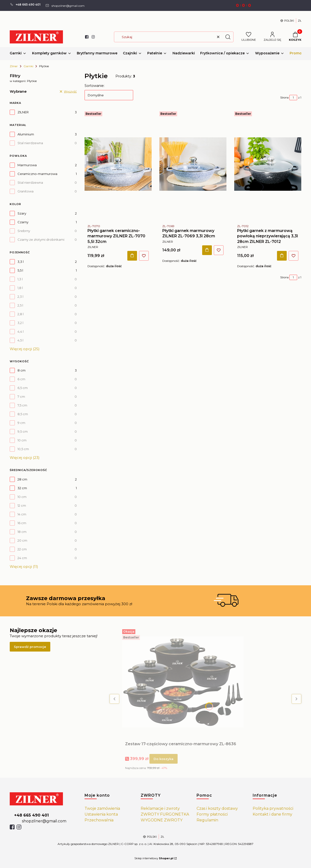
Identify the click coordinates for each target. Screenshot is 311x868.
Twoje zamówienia (102, 808)
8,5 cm (23, 414)
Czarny (23, 222)
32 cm (22, 488)
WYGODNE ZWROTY (162, 820)
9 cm (21, 423)
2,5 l (20, 305)
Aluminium (26, 134)
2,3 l (20, 297)
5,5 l (20, 270)
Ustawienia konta (101, 814)
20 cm (22, 540)
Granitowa (26, 191)
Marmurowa (27, 165)
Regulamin (207, 820)
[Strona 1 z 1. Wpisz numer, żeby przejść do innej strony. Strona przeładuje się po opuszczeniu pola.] (293, 98)
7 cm (21, 397)
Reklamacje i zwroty (160, 808)
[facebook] (12, 827)
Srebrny (24, 231)
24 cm (22, 558)
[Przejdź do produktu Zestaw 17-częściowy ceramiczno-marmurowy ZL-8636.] (183, 682)
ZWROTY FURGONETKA (165, 814)
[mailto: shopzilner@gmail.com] (65, 5)
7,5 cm (22, 405)
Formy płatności (212, 814)
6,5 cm (23, 388)
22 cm (22, 549)
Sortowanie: (95, 86)
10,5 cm (23, 449)
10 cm (22, 440)
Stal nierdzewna (30, 143)
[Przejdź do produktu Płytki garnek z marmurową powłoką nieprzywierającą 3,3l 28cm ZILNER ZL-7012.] (268, 164)
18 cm (22, 532)
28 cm (22, 479)
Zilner (14, 66)
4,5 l (20, 340)
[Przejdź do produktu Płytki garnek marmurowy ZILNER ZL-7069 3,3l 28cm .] (193, 164)
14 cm (22, 514)
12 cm (22, 505)
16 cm (22, 523)
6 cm (21, 379)
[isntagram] (19, 827)
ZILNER (23, 112)
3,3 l (21, 262)
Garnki (28, 66)
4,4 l (21, 331)
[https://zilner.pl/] (43, 799)
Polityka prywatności (273, 808)
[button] (228, 37)
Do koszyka (132, 256)
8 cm (22, 370)
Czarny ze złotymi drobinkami (41, 240)
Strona (284, 98)
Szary (22, 213)
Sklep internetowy (154, 858)
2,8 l (21, 314)
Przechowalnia (99, 820)
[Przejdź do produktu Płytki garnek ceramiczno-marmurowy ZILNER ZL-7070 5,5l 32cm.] (118, 164)
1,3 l (20, 279)
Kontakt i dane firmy (272, 814)
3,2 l (20, 323)
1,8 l (20, 288)
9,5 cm (23, 431)
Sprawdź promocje (30, 647)
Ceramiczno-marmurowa (37, 174)
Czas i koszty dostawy (217, 808)
